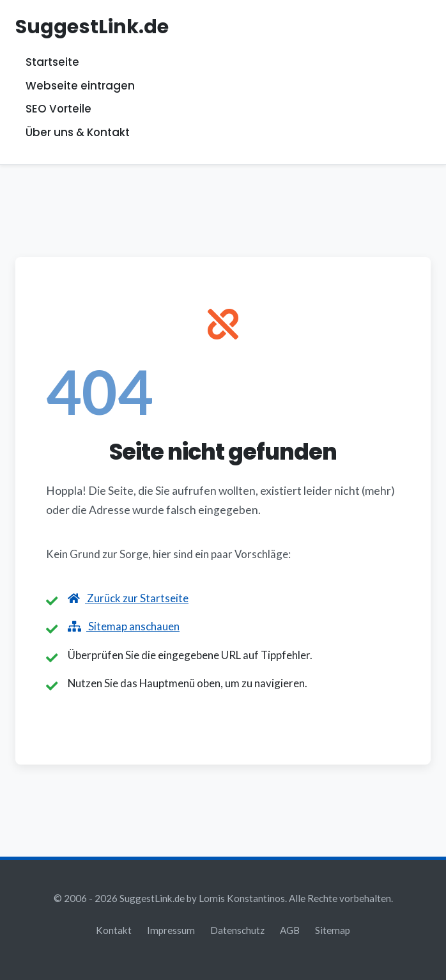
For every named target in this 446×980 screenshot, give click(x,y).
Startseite (52, 63)
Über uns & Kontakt (78, 132)
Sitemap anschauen (124, 626)
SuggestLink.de (92, 27)
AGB (290, 930)
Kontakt (114, 930)
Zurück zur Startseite (128, 598)
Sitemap (333, 930)
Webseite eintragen (80, 86)
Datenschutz (237, 930)
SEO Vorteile (58, 109)
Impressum (171, 930)
